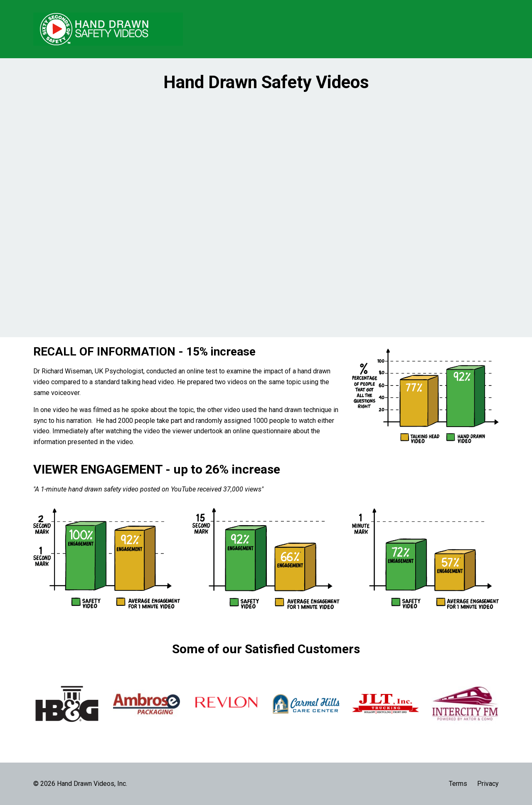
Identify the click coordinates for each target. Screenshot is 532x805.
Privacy (488, 784)
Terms (458, 784)
